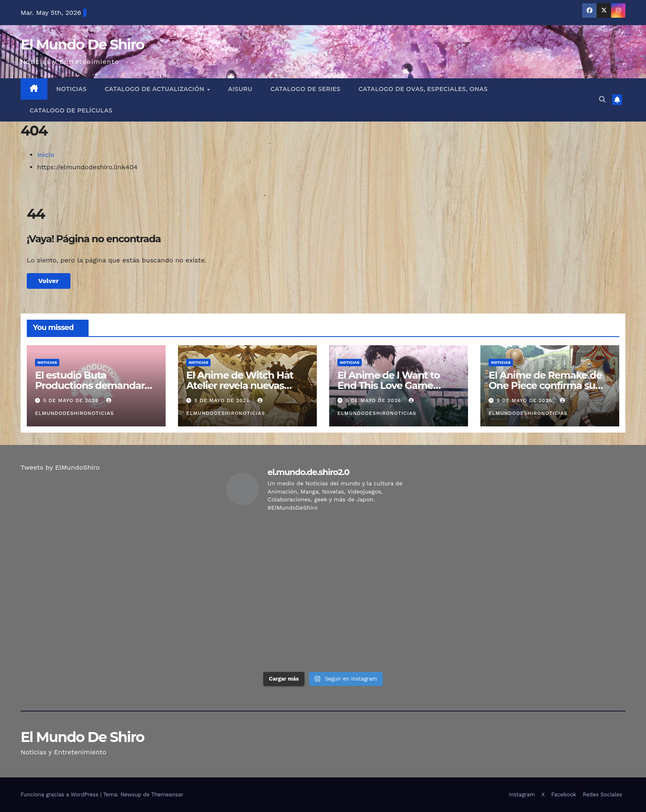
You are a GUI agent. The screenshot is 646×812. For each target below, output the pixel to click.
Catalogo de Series (306, 89)
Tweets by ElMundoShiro (60, 467)
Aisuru (240, 89)
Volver (49, 281)
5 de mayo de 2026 (72, 400)
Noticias (72, 89)
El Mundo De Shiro (82, 44)
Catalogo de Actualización (155, 89)
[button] (602, 99)
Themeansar (167, 794)
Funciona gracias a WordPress (60, 794)
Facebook (564, 794)
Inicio (46, 155)
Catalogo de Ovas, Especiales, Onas (423, 89)
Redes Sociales (603, 794)
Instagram (522, 794)
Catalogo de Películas (71, 110)
